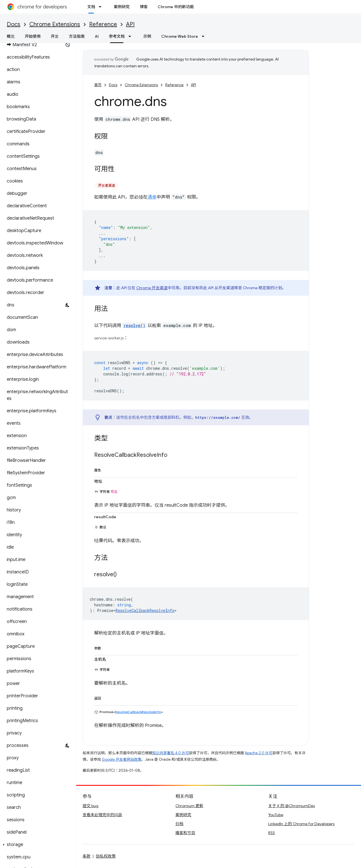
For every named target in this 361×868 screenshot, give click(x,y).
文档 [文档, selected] (91, 7)
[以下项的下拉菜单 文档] (102, 7)
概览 (11, 36)
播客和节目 (185, 833)
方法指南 (77, 36)
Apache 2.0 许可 (259, 753)
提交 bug (91, 806)
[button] (37, 845)
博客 (144, 7)
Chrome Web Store (180, 36)
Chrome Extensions (55, 24)
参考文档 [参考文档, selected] (117, 36)
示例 (147, 36)
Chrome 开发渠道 (152, 288)
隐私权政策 (106, 856)
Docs (14, 24)
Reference (103, 24)
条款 (87, 856)
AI (97, 36)
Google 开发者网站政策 (122, 759)
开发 (55, 36)
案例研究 (122, 7)
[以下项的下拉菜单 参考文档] (131, 36)
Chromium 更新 (189, 806)
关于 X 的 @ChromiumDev (292, 806)
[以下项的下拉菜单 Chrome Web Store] (205, 36)
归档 (179, 824)
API (130, 24)
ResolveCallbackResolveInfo (145, 610)
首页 (98, 85)
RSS (272, 833)
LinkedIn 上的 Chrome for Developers (301, 824)
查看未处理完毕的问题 (102, 815)
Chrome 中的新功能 (176, 7)
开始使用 (33, 36)
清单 (152, 197)
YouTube (276, 815)
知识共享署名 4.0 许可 (171, 753)
